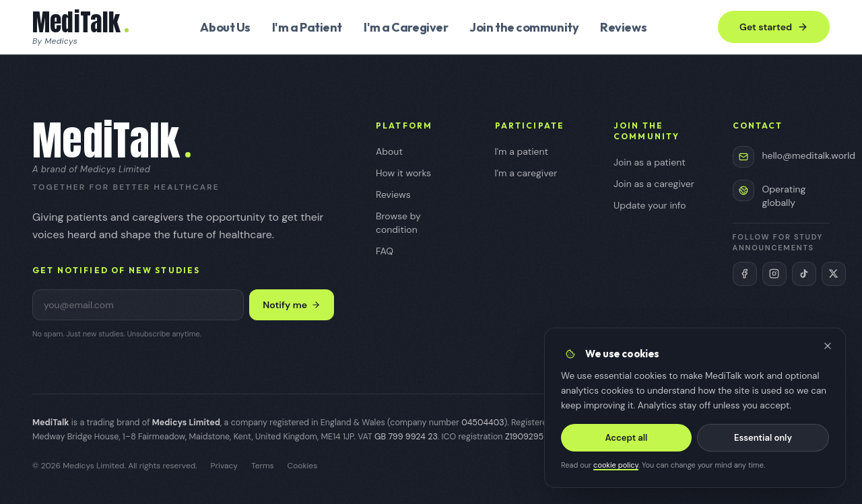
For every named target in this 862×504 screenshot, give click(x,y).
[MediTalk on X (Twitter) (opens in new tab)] (834, 274)
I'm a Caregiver (406, 27)
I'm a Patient (307, 27)
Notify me (292, 305)
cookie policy (616, 468)
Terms (263, 466)
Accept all (627, 441)
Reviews (623, 27)
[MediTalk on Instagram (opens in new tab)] (774, 274)
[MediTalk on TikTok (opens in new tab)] (804, 274)
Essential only (762, 441)
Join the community (524, 27)
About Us (225, 27)
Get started (774, 27)
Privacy (224, 466)
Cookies (303, 466)
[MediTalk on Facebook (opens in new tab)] (745, 274)
